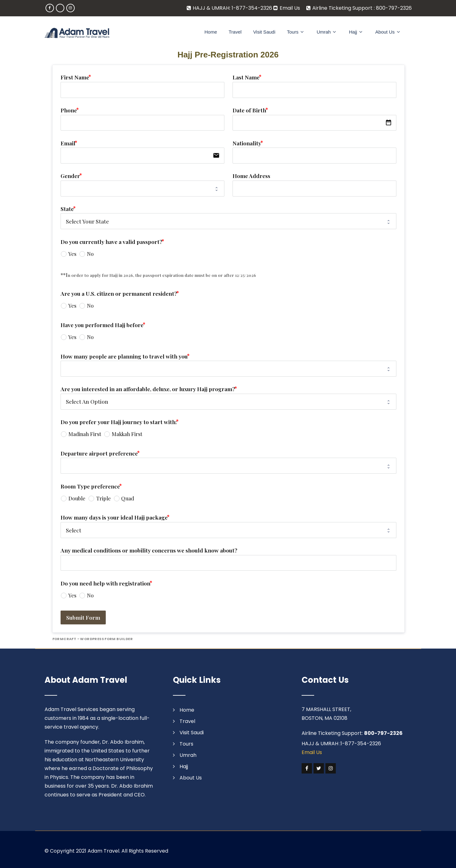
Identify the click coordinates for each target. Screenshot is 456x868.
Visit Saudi (264, 32)
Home (211, 32)
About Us (388, 32)
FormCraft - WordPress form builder (93, 639)
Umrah (327, 32)
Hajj (356, 32)
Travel (235, 32)
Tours (296, 32)
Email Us (290, 8)
